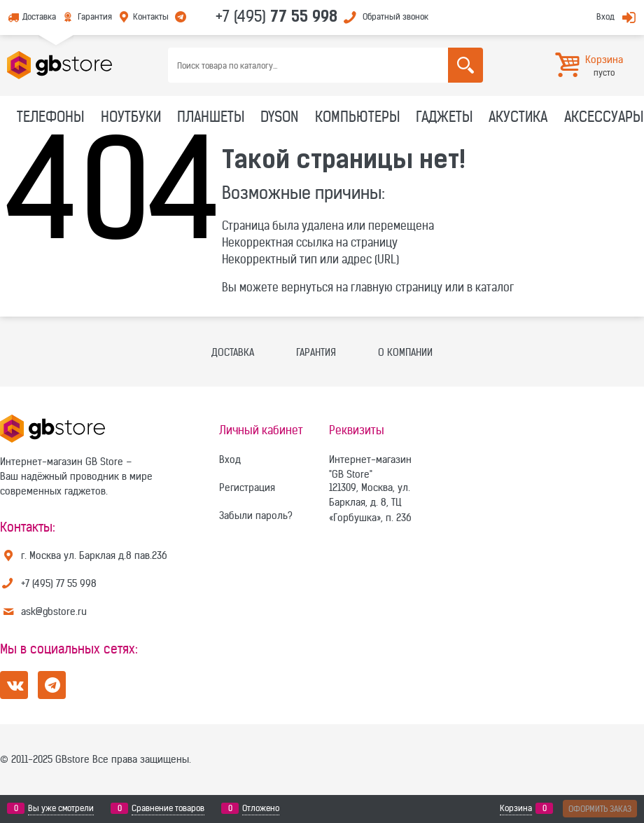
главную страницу (397, 287)
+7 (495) (276, 16)
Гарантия (95, 16)
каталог (495, 287)
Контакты (151, 16)
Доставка (39, 16)
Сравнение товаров (168, 808)
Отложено (261, 808)
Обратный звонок (395, 16)
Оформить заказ (600, 809)
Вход (605, 16)
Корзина (516, 808)
